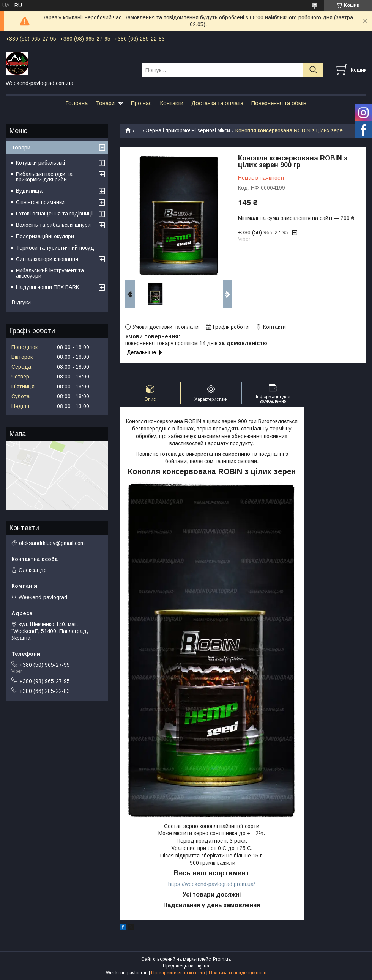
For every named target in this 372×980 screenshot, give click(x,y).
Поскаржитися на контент (178, 973)
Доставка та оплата (217, 103)
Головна (76, 103)
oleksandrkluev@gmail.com (52, 543)
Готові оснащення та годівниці (54, 214)
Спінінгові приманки (40, 202)
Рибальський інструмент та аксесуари (50, 273)
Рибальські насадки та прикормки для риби (44, 177)
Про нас (141, 103)
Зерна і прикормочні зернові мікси (188, 130)
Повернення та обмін (279, 103)
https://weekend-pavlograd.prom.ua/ (212, 884)
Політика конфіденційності (238, 973)
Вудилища (29, 191)
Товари (105, 103)
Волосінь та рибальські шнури (53, 225)
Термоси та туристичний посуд (55, 248)
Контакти (172, 103)
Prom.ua (222, 959)
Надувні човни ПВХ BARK (48, 287)
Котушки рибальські (40, 163)
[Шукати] (313, 70)
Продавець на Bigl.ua (186, 966)
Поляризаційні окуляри (45, 236)
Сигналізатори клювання (47, 259)
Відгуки (21, 302)
